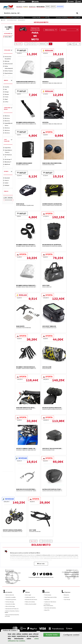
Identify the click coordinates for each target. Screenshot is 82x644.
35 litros (6, 133)
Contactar (66, 597)
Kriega (6, 92)
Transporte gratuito (10, 600)
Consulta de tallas (10, 604)
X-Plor (6, 102)
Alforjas (6, 61)
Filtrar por (8, 28)
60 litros (6, 121)
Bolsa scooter (8, 64)
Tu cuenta (71, 2)
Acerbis (6, 87)
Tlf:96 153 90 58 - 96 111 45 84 (72, 577)
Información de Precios (31, 600)
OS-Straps (7, 159)
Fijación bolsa (8, 73)
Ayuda (36, 2)
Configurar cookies (71, 635)
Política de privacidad (30, 604)
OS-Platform (8, 156)
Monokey (7, 162)
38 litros (6, 130)
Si (47, 44)
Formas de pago (9, 602)
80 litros (6, 116)
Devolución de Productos (12, 609)
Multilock (7, 164)
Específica (7, 148)
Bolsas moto (7, 37)
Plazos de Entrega (10, 606)
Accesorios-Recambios (7, 58)
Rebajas (6, 185)
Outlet (6, 183)
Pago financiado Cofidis (50, 597)
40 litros (6, 128)
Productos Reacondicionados (48, 605)
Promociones (47, 595)
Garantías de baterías (50, 608)
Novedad (6, 178)
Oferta (6, 180)
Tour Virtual (67, 600)
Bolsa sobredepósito (8, 67)
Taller (23, 2)
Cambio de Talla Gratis (50, 602)
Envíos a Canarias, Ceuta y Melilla (12, 612)
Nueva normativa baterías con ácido (12, 615)
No (51, 44)
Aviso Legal (28, 595)
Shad (5, 99)
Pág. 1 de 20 (18, 44)
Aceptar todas (52, 635)
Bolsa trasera (8, 71)
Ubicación (66, 595)
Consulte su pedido (10, 597)
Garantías (47, 600)
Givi (5, 89)
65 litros (6, 118)
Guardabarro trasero (8, 151)
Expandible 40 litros (8, 124)
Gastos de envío (9, 595)
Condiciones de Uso (30, 597)
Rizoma (6, 94)
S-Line (6, 97)
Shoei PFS (46, 610)
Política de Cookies (30, 602)
